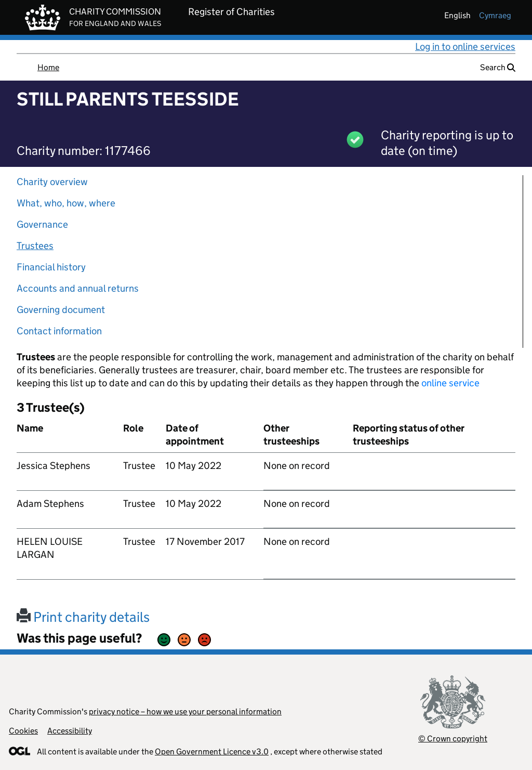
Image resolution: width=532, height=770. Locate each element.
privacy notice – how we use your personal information (185, 712)
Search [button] (498, 67)
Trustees (35, 246)
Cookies (23, 731)
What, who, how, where (66, 203)
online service (450, 383)
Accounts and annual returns (78, 288)
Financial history (51, 267)
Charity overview (52, 182)
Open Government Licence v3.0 (212, 752)
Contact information (59, 331)
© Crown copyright (453, 739)
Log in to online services (465, 47)
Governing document (61, 310)
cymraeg (495, 15)
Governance (42, 224)
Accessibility (70, 731)
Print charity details (83, 617)
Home (48, 67)
